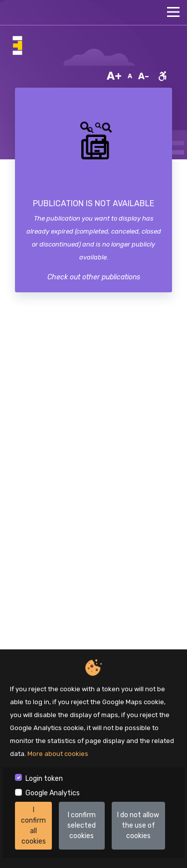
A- (144, 76)
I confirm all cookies (33, 826)
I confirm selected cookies (82, 825)
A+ (114, 76)
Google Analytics (53, 793)
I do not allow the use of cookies (138, 825)
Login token (44, 779)
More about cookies (58, 754)
